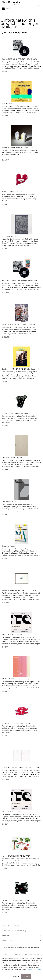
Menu (7, 8)
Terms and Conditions (31, 954)
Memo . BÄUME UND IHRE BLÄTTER (16, 856)
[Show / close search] (28, 9)
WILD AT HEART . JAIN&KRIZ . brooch (16, 900)
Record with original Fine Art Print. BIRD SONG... (20, 280)
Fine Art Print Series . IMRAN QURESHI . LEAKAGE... (21, 767)
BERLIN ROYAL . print (10, 236)
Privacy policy (17, 954)
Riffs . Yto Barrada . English (12, 635)
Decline (16, 976)
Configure (26, 976)
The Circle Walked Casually (12, 457)
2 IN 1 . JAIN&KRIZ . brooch (12, 192)
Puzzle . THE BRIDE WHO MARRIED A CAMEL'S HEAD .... (20, 325)
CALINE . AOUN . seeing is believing (15, 679)
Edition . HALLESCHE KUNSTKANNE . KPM (18, 148)
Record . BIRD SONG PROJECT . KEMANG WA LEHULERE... (19, 59)
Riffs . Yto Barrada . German (12, 812)
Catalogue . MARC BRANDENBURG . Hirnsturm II (20, 369)
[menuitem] (6, 9)
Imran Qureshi (7, 103)
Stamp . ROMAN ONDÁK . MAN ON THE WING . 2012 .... (20, 590)
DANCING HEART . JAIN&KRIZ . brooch (16, 723)
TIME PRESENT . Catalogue (12, 502)
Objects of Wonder (9, 546)
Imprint (7, 954)
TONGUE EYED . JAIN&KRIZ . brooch (16, 413)
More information (35, 969)
